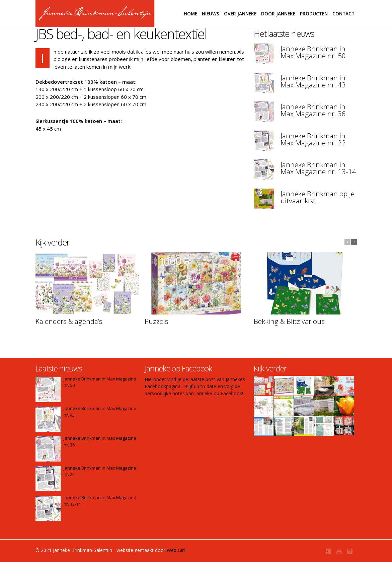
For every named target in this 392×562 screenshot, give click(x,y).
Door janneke (278, 14)
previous (347, 242)
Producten (314, 14)
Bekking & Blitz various (289, 321)
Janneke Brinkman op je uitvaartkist (318, 197)
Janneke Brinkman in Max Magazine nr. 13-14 (318, 168)
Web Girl (176, 550)
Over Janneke (240, 14)
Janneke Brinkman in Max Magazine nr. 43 (313, 81)
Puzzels (156, 321)
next (354, 242)
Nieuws (211, 14)
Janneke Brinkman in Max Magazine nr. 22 (313, 139)
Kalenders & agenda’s (69, 321)
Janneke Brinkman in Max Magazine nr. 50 (313, 52)
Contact (343, 14)
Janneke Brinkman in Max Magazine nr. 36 (313, 110)
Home (190, 14)
